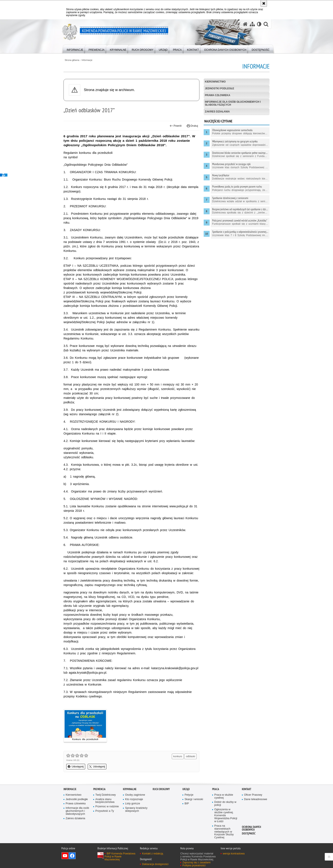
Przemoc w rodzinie (107, 807)
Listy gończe (133, 804)
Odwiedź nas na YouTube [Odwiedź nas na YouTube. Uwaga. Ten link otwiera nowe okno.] (65, 856)
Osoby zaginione (135, 795)
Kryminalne (130, 789)
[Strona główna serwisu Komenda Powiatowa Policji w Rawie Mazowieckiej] (245, 24)
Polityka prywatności (194, 865)
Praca (216, 789)
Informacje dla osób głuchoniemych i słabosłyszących (233, 103)
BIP (187, 804)
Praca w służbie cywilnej (224, 796)
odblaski (190, 756)
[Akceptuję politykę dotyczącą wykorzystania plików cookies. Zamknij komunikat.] (264, 3)
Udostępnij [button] (76, 767)
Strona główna (72, 60)
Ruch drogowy (161, 789)
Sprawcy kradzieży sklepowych (136, 810)
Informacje (87, 60)
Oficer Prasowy (253, 795)
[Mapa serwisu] (252, 24)
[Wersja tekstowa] (259, 24)
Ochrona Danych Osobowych (251, 828)
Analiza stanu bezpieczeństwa (105, 801)
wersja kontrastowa (234, 854)
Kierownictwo (215, 82)
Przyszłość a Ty (105, 811)
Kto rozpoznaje (134, 799)
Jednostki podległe (220, 88)
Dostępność (249, 834)
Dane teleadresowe (256, 799)
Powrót (176, 126)
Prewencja (99, 789)
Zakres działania (217, 112)
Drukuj (192, 126)
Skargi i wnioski (194, 799)
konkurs (178, 756)
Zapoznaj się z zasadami (196, 862)
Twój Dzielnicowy (106, 795)
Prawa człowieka (218, 95)
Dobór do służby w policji (225, 804)
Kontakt (247, 789)
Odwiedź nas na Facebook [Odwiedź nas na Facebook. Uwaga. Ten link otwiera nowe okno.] (72, 856)
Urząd (186, 789)
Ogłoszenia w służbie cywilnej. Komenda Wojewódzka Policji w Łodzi (226, 815)
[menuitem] (75, 49)
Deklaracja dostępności (155, 864)
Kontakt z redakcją (153, 854)
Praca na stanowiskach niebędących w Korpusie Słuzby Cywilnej (224, 832)
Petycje (189, 795)
